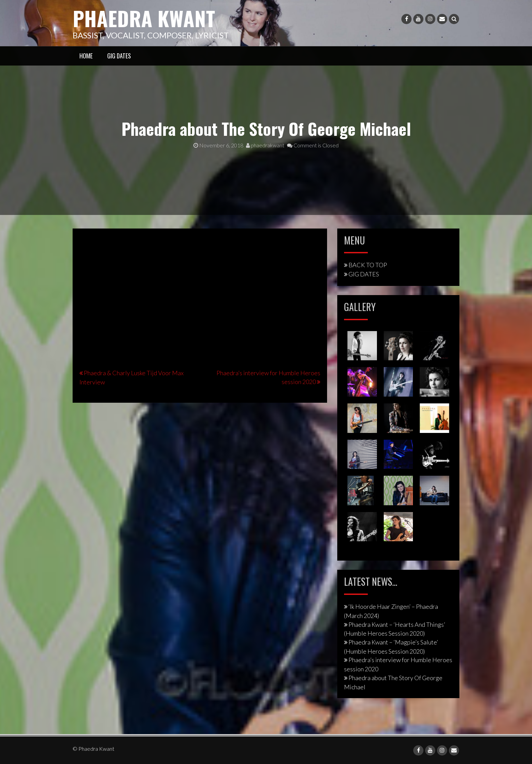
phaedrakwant (265, 145)
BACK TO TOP (368, 265)
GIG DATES (119, 55)
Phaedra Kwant (144, 18)
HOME (86, 55)
